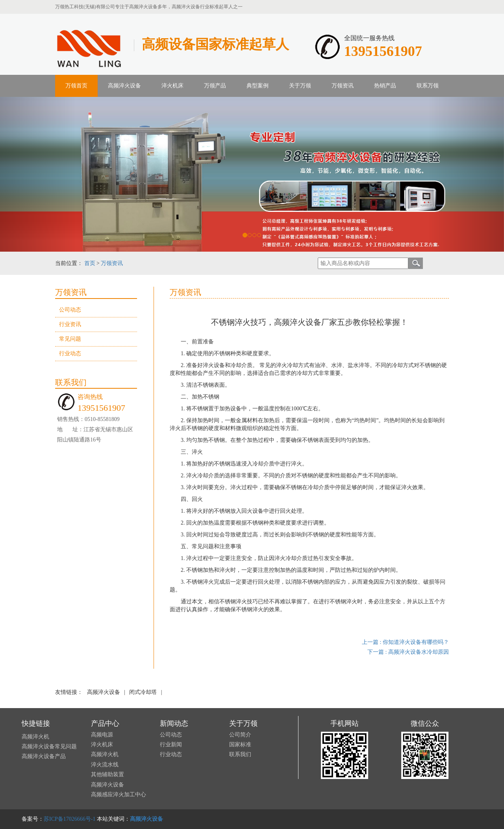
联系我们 (240, 754)
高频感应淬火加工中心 (119, 795)
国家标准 (240, 745)
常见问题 (70, 339)
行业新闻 (171, 745)
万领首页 (76, 86)
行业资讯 (70, 324)
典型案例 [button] (258, 86)
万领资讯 (112, 263)
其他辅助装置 (107, 774)
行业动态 (70, 353)
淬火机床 (172, 86)
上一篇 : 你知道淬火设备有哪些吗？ (405, 642)
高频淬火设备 (104, 692)
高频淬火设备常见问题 (49, 746)
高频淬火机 (35, 737)
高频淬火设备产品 (44, 756)
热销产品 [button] (385, 86)
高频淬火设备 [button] (124, 86)
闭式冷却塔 (143, 692)
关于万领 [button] (300, 86)
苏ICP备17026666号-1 (69, 819)
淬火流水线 (105, 765)
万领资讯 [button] (343, 86)
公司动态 (70, 310)
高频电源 (102, 735)
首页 (90, 263)
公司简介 (240, 735)
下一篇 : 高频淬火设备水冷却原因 (408, 652)
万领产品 (215, 86)
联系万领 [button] (428, 86)
